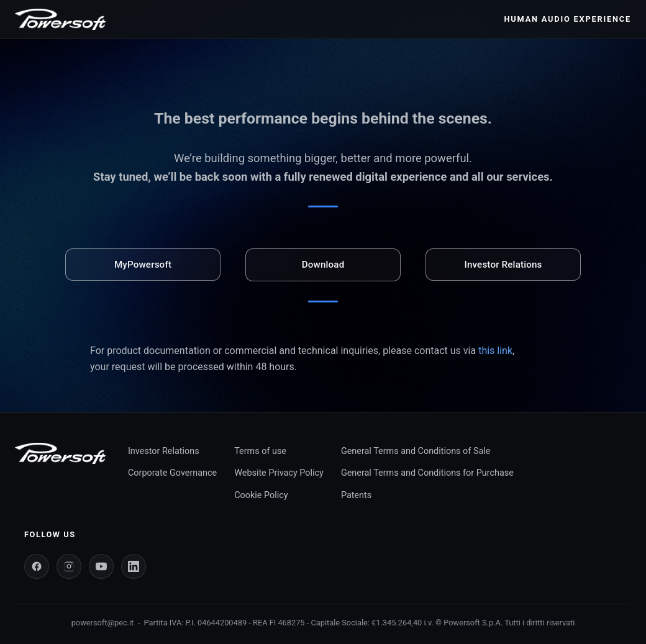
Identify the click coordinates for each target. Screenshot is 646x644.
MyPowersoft (143, 265)
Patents (356, 495)
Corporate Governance (172, 473)
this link (495, 351)
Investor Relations (503, 265)
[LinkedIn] (134, 566)
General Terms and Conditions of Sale (416, 451)
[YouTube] (101, 566)
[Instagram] (69, 566)
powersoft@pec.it (103, 623)
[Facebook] (37, 566)
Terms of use (260, 451)
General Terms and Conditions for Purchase (427, 473)
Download (323, 265)
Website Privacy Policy (279, 473)
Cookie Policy (261, 495)
